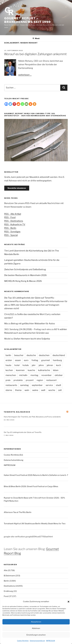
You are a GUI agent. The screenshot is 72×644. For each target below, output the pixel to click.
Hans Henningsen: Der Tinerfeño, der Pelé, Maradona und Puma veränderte (32, 417)
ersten (9, 360)
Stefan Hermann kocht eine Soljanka (32, 339)
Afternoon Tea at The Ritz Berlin (18, 512)
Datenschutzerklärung (37, 641)
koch (59, 365)
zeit (60, 390)
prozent (30, 380)
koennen (20, 370)
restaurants (11, 385)
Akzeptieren (36, 622)
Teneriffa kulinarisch (17, 412)
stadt (58, 385)
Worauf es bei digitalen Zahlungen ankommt (35, 54)
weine (35, 390)
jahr (34, 365)
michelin (23, 375)
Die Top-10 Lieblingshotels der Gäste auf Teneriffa (23, 432)
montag (34, 375)
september (37, 385)
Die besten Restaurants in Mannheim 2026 (25, 275)
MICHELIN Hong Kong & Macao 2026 (23, 281)
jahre (41, 365)
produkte (18, 380)
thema (18, 390)
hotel (17, 365)
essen (18, 360)
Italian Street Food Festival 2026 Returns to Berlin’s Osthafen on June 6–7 (36, 475)
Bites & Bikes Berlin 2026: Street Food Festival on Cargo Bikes (31, 486)
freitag (35, 360)
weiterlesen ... (25, 75)
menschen (11, 375)
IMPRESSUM (51, 641)
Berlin (6, 581)
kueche (31, 370)
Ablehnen (36, 628)
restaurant (51, 380)
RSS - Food (10, 217)
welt (43, 390)
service (49, 385)
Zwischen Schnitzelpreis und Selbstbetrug (25, 269)
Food (6, 596)
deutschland (59, 355)
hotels (26, 365)
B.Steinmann (9, 576)
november (46, 375)
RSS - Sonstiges (12, 232)
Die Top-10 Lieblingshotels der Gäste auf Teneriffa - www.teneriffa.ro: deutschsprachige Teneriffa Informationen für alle (36, 301)
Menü (36, 38)
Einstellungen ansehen (36, 635)
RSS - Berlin (10, 228)
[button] (68, 602)
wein (27, 390)
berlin (8, 355)
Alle (6, 570)
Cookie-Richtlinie (23, 641)
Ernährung (8, 591)
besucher (19, 355)
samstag (24, 385)
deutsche (31, 355)
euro (26, 360)
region (40, 380)
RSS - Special (11, 235)
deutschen (44, 355)
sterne (9, 390)
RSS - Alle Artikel (13, 214)
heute (8, 365)
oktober (59, 375)
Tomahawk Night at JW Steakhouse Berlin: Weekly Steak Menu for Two (35, 524)
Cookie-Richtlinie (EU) (13, 455)
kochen (9, 370)
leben (56, 370)
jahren (50, 365)
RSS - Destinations (14, 221)
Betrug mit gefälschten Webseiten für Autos (33, 323)
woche (52, 390)
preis (8, 380)
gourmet (46, 360)
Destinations (9, 586)
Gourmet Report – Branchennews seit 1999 (28, 20)
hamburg (57, 360)
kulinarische (44, 370)
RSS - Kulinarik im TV (15, 224)
